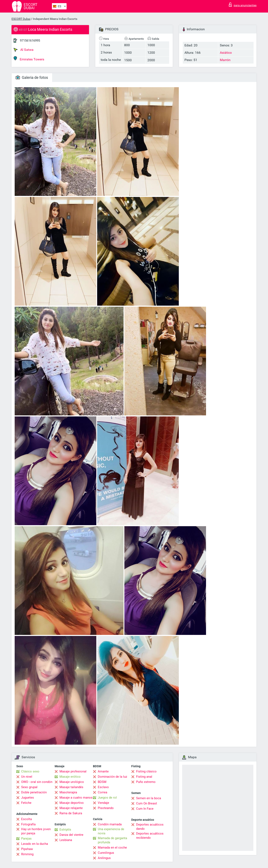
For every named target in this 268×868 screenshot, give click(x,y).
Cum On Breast (147, 803)
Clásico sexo (30, 771)
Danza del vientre (71, 835)
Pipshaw (27, 849)
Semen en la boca (149, 798)
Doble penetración (34, 792)
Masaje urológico (72, 782)
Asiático (226, 53)
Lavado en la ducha (35, 844)
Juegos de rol (107, 798)
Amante (103, 771)
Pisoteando (106, 808)
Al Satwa (24, 50)
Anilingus (104, 858)
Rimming (27, 854)
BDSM (102, 782)
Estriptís (65, 830)
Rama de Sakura (71, 813)
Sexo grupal (29, 787)
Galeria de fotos (32, 77)
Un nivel (27, 777)
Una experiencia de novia (111, 831)
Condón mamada (110, 824)
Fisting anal (144, 777)
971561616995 (30, 41)
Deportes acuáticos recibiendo (150, 836)
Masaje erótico (70, 777)
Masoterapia (68, 792)
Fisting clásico (146, 771)
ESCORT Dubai (21, 19)
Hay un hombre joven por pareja (36, 831)
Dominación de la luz (112, 777)
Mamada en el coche (112, 848)
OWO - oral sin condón (37, 782)
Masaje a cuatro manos (76, 798)
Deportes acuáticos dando (150, 827)
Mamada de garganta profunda (112, 840)
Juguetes (28, 798)
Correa (102, 792)
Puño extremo (146, 782)
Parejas (26, 839)
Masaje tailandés (71, 787)
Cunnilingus (106, 853)
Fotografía (28, 824)
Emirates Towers (29, 59)
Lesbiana (66, 840)
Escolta (26, 819)
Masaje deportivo (72, 803)
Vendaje (103, 803)
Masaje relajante (71, 808)
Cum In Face (145, 809)
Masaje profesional (73, 771)
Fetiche (26, 803)
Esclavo (103, 787)
